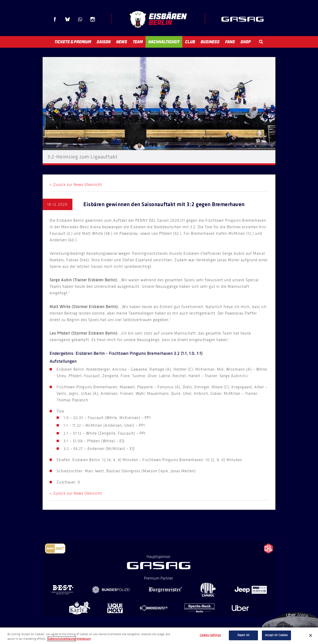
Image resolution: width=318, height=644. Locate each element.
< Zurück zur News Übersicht (76, 185)
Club (190, 42)
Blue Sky (68, 19)
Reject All (243, 635)
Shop (246, 42)
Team (138, 42)
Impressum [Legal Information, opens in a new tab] (84, 639)
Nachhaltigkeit (164, 42)
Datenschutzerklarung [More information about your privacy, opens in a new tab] (62, 639)
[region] (159, 636)
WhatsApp (80, 19)
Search (261, 42)
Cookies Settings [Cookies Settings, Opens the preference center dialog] (210, 635)
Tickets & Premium (73, 42)
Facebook (55, 19)
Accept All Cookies (276, 635)
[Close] (311, 635)
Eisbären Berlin (158, 19)
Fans (230, 42)
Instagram (93, 19)
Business (210, 42)
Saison (104, 42)
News (122, 42)
